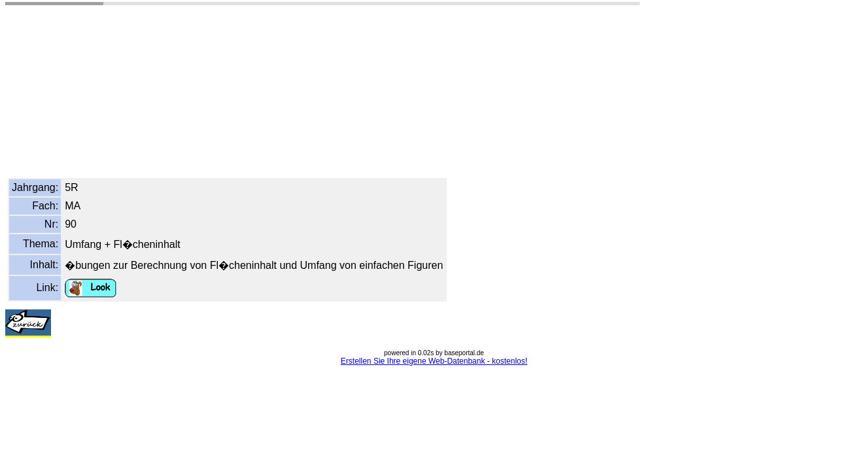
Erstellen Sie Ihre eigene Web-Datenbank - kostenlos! (434, 361)
